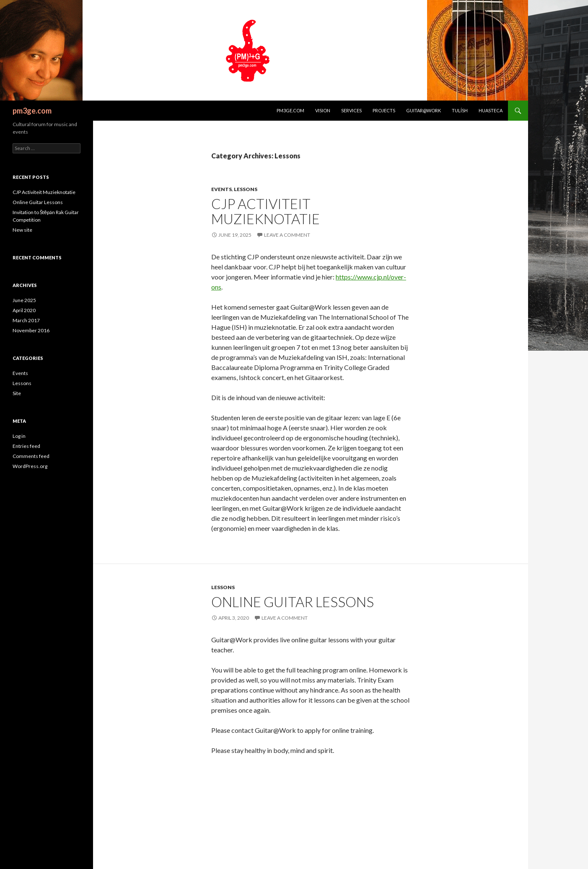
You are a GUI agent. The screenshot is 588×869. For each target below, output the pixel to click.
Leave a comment (287, 235)
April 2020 (24, 310)
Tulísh (460, 110)
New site (22, 230)
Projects (384, 110)
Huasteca (491, 110)
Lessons (246, 189)
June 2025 (24, 300)
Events (221, 189)
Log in (19, 436)
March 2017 (26, 320)
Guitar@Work (424, 110)
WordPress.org (30, 466)
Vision (323, 110)
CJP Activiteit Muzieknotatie (266, 211)
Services (351, 110)
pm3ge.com (32, 111)
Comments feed (31, 456)
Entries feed (26, 446)
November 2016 (31, 330)
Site (17, 393)
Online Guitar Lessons (293, 602)
